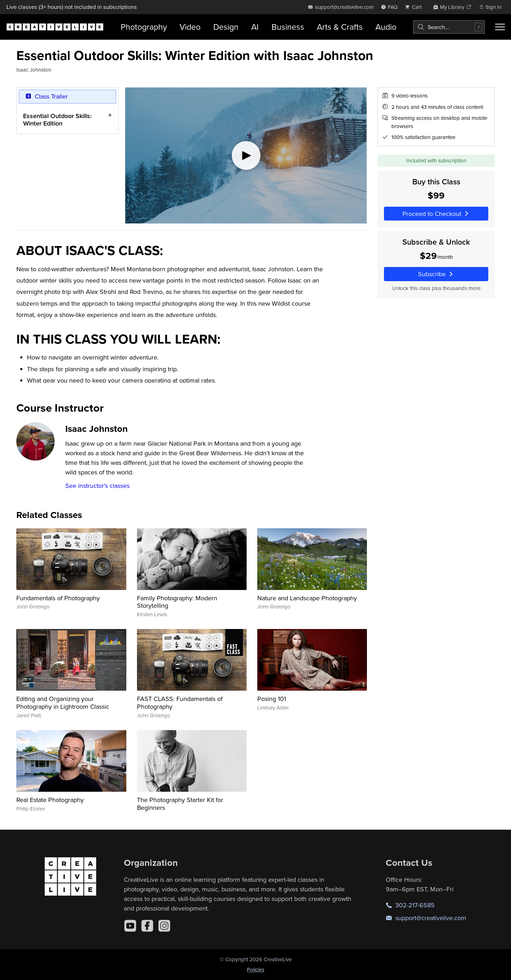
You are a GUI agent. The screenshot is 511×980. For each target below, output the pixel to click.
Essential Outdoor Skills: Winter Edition (57, 120)
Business (288, 27)
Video (190, 27)
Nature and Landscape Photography (307, 598)
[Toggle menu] (500, 27)
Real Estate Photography (50, 800)
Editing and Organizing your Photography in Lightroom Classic (63, 703)
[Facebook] (147, 926)
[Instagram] (164, 926)
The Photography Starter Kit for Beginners (180, 804)
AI (255, 27)
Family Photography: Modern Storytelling (177, 602)
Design (226, 27)
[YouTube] (130, 926)
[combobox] (449, 27)
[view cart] (415, 7)
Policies (256, 970)
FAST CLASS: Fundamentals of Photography (180, 703)
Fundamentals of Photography (58, 598)
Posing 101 (272, 699)
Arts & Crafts (340, 27)
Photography (144, 27)
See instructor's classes (97, 486)
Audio (386, 27)
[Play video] (246, 155)
